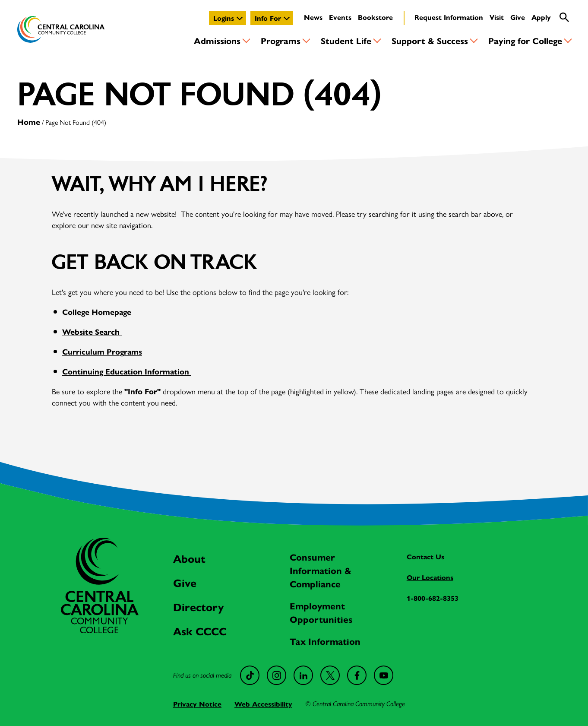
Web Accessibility (263, 704)
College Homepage (97, 312)
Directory (198, 607)
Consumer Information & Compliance (321, 570)
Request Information (449, 17)
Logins (224, 18)
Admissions (217, 40)
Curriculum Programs (102, 351)
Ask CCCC (200, 631)
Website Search (92, 331)
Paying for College (525, 40)
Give (518, 17)
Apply (541, 17)
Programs (281, 40)
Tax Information (325, 641)
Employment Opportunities (321, 612)
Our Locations (430, 577)
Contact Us (425, 556)
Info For (268, 18)
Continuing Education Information (127, 371)
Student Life (346, 40)
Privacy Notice (197, 704)
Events (340, 17)
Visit (497, 17)
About (189, 558)
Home (29, 122)
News (313, 17)
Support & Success (430, 40)
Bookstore (375, 17)
